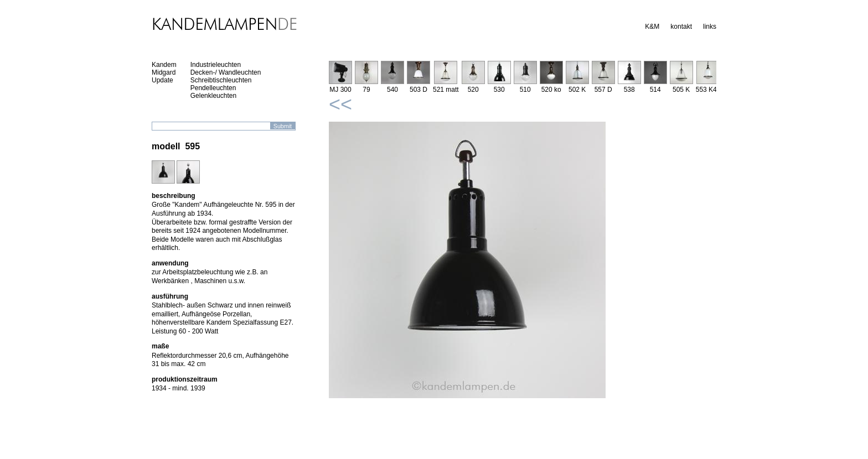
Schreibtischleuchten (221, 80)
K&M (652, 27)
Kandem (164, 65)
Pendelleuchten (213, 88)
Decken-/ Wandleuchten (226, 72)
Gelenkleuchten (213, 96)
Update (162, 80)
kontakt (681, 27)
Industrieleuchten (216, 65)
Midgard (164, 72)
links (710, 27)
